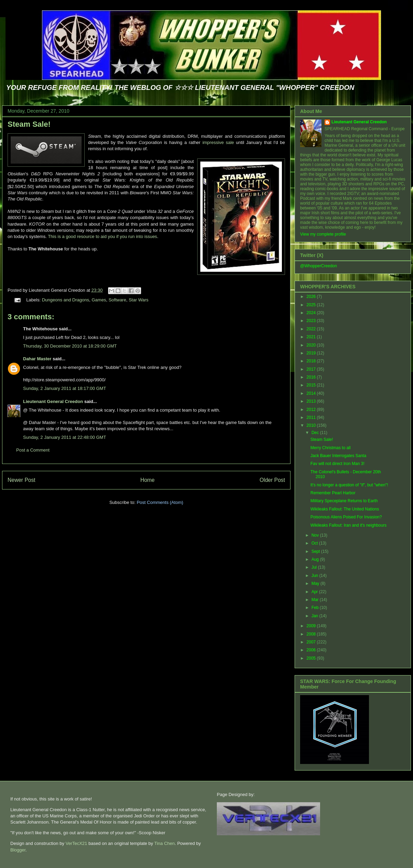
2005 (312, 658)
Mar (316, 600)
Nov (316, 535)
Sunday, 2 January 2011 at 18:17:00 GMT (65, 388)
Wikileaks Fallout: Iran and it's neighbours (348, 525)
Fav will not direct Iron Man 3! (337, 464)
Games (99, 300)
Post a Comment (33, 450)
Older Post (272, 480)
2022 (312, 329)
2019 (312, 353)
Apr (315, 592)
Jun (315, 576)
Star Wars (139, 300)
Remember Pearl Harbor (333, 493)
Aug (316, 559)
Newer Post (22, 480)
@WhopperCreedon (319, 266)
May (316, 583)
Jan (315, 616)
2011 (312, 417)
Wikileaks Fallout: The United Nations (345, 509)
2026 (312, 297)
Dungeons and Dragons (66, 300)
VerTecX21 (76, 843)
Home (148, 480)
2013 (312, 401)
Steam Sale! (29, 124)
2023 (312, 321)
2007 (312, 642)
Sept (316, 551)
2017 (312, 369)
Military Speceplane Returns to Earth (344, 501)
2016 (312, 377)
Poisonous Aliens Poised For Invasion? (346, 517)
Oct (315, 543)
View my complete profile (323, 234)
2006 (312, 650)
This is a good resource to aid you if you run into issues (102, 236)
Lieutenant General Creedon (53, 401)
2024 (312, 313)
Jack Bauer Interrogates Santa (338, 456)
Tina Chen (165, 843)
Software (117, 300)
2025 (312, 305)
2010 (312, 425)
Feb (316, 608)
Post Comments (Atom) (160, 502)
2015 (312, 385)
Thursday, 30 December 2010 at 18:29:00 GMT (70, 346)
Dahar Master (37, 359)
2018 (312, 361)
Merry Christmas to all (331, 448)
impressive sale (218, 142)
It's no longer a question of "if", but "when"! (349, 485)
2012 (312, 410)
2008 (312, 634)
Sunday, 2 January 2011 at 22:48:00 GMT (65, 437)
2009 (312, 626)
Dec (316, 433)
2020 (312, 345)
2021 (312, 337)
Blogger (18, 850)
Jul (315, 567)
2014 (312, 393)
